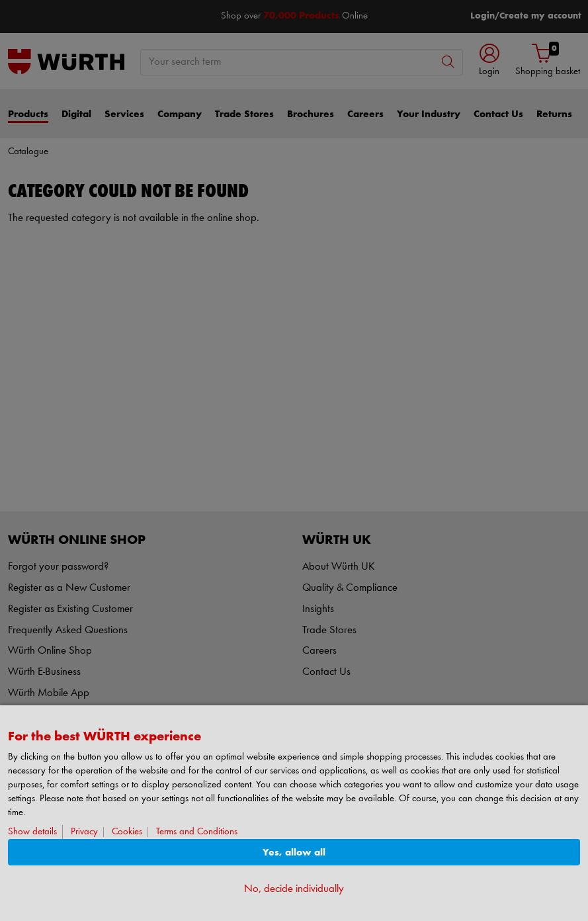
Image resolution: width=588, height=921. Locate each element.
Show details (32, 832)
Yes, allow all (294, 853)
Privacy (84, 832)
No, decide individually (294, 889)
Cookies (127, 832)
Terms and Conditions (197, 832)
